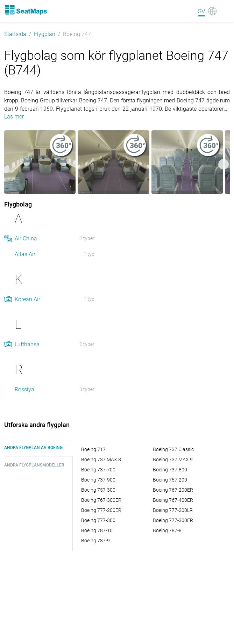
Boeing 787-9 (95, 541)
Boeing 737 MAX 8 (101, 460)
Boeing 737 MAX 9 (173, 460)
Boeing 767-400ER (173, 500)
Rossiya (24, 389)
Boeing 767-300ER (101, 500)
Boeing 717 (93, 449)
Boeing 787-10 (97, 530)
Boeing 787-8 (167, 530)
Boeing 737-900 (98, 480)
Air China (26, 238)
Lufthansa (27, 344)
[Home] (26, 10)
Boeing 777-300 (98, 520)
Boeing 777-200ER (101, 510)
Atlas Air (25, 254)
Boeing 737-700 (98, 470)
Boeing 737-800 (170, 470)
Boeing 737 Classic (173, 449)
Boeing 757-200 (170, 480)
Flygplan (45, 34)
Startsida (15, 34)
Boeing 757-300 (98, 490)
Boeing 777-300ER (173, 520)
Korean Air (27, 299)
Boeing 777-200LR (173, 510)
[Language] (207, 11)
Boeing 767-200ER (173, 490)
